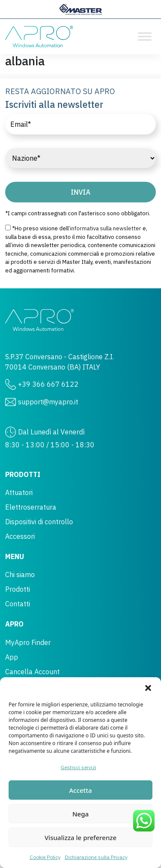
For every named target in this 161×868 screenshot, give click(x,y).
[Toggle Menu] (145, 36)
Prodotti (18, 589)
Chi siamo (20, 575)
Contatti (18, 604)
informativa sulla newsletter (106, 228)
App (12, 657)
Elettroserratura (31, 507)
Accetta (80, 790)
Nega (80, 814)
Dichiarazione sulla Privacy (96, 857)
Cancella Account (32, 672)
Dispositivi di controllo (39, 522)
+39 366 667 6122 (48, 384)
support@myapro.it (48, 402)
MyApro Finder (28, 642)
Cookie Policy (45, 857)
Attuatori (19, 492)
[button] (148, 688)
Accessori (20, 536)
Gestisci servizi (78, 767)
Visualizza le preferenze (81, 837)
